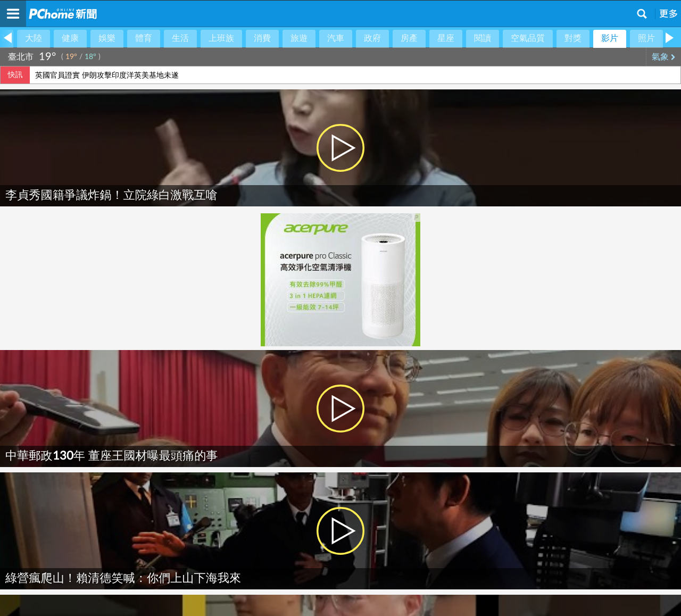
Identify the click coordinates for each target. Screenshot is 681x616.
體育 (144, 38)
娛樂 (107, 38)
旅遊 (299, 38)
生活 (180, 38)
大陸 (34, 38)
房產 (409, 38)
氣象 (664, 57)
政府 (372, 38)
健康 (70, 38)
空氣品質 (528, 38)
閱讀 (483, 38)
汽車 (336, 38)
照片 (646, 38)
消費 (262, 38)
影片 (610, 38)
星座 (446, 38)
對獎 (573, 38)
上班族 (221, 38)
